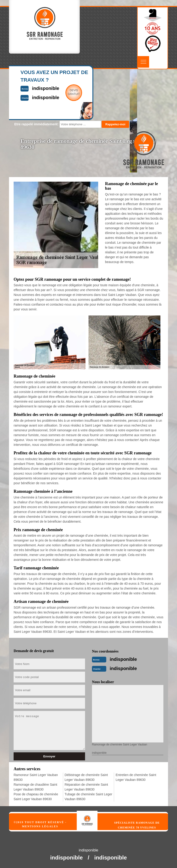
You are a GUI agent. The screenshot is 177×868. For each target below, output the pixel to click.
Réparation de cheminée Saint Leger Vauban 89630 (86, 787)
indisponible (123, 659)
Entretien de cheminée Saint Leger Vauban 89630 (136, 777)
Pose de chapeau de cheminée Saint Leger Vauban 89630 (36, 797)
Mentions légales (40, 826)
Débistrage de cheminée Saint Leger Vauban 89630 (86, 777)
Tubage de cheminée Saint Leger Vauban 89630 (88, 797)
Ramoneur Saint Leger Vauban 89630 (36, 777)
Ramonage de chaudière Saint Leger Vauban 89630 (35, 787)
